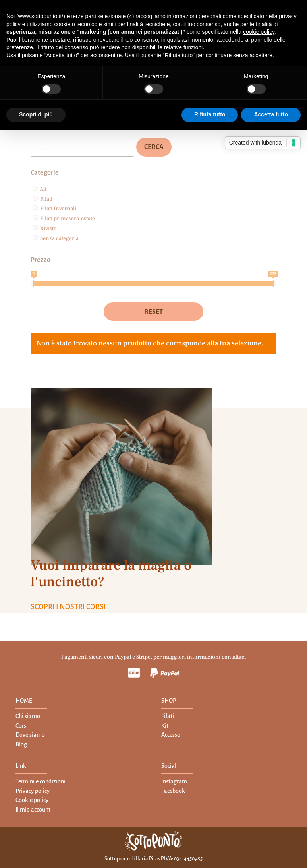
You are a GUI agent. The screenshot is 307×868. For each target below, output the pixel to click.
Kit (165, 726)
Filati (46, 199)
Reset (153, 312)
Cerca (154, 147)
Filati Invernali (58, 209)
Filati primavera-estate (68, 219)
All (43, 189)
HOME (24, 701)
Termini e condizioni (41, 781)
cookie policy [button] (259, 32)
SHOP (169, 701)
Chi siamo (28, 716)
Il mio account (33, 810)
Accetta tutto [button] (271, 114)
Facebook (173, 791)
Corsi (22, 726)
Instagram (174, 781)
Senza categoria (59, 238)
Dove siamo (30, 735)
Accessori (173, 735)
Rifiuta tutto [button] (210, 114)
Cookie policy (32, 800)
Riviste (48, 229)
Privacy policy (33, 791)
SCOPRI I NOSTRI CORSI (68, 607)
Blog (21, 744)
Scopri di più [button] (36, 114)
